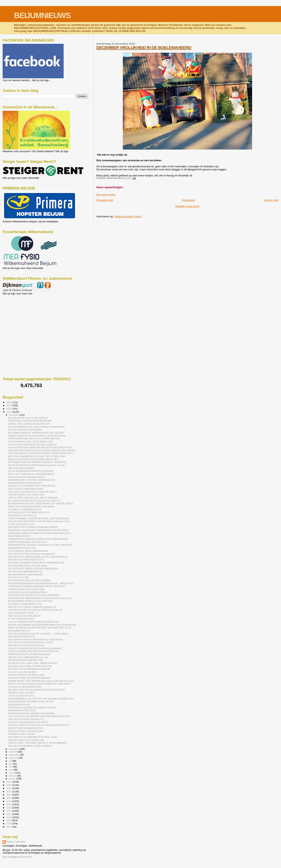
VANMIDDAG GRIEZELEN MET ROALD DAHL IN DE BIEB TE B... (40, 533)
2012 (9, 811)
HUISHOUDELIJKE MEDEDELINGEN (26, 477)
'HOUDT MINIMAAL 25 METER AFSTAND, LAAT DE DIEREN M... (39, 518)
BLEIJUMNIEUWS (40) (19, 705)
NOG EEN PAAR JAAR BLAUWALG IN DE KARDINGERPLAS (38, 557)
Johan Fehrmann (16, 842)
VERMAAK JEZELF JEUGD (21, 734)
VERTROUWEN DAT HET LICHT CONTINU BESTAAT (34, 439)
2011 (9, 814)
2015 (9, 801)
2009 (9, 820)
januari (13, 779)
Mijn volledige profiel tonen (17, 857)
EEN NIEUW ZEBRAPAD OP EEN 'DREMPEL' (30, 746)
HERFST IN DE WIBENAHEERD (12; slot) (28, 657)
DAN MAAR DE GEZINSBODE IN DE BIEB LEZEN (32, 737)
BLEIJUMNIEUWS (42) (19, 536)
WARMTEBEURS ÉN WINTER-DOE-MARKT (29, 654)
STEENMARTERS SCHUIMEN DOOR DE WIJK (31, 702)
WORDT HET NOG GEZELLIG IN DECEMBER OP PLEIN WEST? (40, 684)
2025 (9, 402)
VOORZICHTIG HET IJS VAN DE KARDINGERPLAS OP (35, 610)
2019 (9, 788)
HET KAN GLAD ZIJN (18, 577)
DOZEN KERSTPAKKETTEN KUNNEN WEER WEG (33, 459)
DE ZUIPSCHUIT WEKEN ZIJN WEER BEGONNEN (33, 569)
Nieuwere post (105, 200)
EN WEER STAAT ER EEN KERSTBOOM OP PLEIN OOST (37, 690)
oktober (13, 752)
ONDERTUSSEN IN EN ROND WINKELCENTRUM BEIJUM (37, 436)
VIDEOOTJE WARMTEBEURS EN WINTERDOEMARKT (35, 648)
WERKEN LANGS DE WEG (21, 693)
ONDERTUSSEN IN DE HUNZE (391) (26, 495)
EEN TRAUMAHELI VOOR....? (23, 613)
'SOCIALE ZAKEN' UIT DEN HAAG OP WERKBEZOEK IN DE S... (40, 725)
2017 (9, 795)
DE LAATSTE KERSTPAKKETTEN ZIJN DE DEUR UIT (34, 501)
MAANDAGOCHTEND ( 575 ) (22, 548)
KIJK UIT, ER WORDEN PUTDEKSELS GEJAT (31, 642)
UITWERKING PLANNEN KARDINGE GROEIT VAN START (37, 586)
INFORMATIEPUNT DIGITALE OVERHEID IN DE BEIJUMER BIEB (40, 545)
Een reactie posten (106, 195)
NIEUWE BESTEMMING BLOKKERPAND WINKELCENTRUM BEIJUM (42, 625)
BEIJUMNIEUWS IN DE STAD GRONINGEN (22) (32, 480)
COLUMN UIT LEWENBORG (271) (25, 510)
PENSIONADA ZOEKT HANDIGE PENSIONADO (31, 713)
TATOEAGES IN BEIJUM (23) (22, 515)
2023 (9, 409)
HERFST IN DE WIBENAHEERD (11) (26, 728)
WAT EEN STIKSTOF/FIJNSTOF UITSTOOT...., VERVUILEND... (39, 634)
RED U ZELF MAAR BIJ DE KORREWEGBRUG (31, 474)
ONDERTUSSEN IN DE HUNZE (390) (26, 589)
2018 (9, 791)
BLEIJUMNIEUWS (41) (19, 631)
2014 (9, 804)
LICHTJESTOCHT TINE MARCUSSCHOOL (29, 512)
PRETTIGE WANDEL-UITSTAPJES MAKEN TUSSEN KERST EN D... (41, 453)
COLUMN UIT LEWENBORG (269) (25, 687)
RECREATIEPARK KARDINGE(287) (25, 483)
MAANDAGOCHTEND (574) (22, 637)
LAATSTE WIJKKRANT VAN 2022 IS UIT (28, 542)
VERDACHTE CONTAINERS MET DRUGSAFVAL (32, 486)
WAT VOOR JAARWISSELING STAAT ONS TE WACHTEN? (37, 456)
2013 (9, 808)
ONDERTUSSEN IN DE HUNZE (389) (26, 675)
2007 (9, 827)
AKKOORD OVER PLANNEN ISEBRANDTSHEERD (33, 527)
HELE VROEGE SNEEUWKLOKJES (26, 489)
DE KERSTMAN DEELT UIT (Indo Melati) (28, 566)
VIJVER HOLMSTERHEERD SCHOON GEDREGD (33, 445)
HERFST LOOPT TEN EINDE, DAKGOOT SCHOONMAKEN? (37, 743)
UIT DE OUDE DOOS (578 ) (22, 619)
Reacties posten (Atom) (128, 216)
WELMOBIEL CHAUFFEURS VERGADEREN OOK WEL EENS (38, 530)
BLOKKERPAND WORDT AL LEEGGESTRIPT (30, 601)
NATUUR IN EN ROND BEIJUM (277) (26, 560)
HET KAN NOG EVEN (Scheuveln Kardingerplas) (32, 554)
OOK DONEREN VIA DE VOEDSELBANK (28, 551)
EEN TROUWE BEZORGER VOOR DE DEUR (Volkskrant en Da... (40, 521)
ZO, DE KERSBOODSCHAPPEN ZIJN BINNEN (31, 471)
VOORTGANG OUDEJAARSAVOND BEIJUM (30, 421)
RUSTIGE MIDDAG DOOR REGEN (25, 430)
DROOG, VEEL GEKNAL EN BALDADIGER (29, 424)
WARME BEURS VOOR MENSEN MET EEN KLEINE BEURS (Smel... (42, 681)
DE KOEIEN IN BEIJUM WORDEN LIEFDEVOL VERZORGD (37, 462)
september (15, 755)
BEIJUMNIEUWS (42, 15)
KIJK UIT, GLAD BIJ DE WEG (22, 672)
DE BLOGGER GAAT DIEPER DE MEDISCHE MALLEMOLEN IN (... (41, 447)
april (11, 770)
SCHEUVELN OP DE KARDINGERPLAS (28, 592)
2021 (9, 782)
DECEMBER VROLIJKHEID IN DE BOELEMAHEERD (144, 48)
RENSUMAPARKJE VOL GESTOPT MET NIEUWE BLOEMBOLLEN (41, 699)
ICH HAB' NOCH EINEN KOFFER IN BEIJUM (30, 666)
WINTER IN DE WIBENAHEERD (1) (25, 572)
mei (11, 767)
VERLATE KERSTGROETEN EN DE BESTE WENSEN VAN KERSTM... (42, 450)
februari (13, 776)
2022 (9, 412)
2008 (9, 824)
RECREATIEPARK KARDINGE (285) (26, 660)
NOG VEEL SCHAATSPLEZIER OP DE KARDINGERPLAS (36, 563)
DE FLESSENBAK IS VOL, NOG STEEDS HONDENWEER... (37, 427)
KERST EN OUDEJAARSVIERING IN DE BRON (31, 507)
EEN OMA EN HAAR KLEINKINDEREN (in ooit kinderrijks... (36, 640)
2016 (9, 798)
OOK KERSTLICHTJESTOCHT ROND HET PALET (32, 492)
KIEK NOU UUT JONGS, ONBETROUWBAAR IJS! (32, 607)
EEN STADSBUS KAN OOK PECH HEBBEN (29, 580)
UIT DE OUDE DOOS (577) (21, 696)
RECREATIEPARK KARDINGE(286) (25, 575)
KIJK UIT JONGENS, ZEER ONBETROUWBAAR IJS (33, 622)
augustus (14, 758)
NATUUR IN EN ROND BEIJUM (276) (26, 645)
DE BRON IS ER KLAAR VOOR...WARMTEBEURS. (33, 663)
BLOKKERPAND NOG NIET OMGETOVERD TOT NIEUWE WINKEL (41, 504)
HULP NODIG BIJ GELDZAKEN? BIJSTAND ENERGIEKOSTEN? (39, 716)
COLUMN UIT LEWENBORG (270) (25, 604)
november (14, 749)
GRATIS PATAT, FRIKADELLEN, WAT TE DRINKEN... (34, 498)
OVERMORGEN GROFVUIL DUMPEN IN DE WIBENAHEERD (38, 539)
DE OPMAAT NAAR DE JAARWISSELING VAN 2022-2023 (36, 433)
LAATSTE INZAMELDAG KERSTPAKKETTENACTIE (33, 651)
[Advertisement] (21, 317)
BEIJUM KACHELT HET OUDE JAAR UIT (28, 418)
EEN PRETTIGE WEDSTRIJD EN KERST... (29, 722)
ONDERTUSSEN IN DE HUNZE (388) (26, 740)
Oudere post (271, 200)
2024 (9, 405)
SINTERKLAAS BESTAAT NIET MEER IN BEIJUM (32, 708)
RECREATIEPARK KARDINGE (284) (26, 731)
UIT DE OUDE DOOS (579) (21, 524)
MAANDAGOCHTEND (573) (22, 710)
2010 (9, 817)
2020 (9, 785)
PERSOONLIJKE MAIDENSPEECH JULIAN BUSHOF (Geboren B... (41, 598)
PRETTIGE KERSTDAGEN (21, 468)
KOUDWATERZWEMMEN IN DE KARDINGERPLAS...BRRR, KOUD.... (42, 583)
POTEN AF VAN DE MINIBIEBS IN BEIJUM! (29, 669)
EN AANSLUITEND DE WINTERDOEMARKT (30, 678)
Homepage (189, 200)
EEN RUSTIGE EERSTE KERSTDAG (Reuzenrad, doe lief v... (38, 465)
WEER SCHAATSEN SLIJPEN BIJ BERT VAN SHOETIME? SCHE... (41, 628)
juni (11, 764)
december (14, 415)
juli (11, 761)
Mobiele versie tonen (187, 206)
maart (12, 773)
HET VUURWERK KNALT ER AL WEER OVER (31, 442)
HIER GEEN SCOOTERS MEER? (24, 616)
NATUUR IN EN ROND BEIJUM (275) (26, 719)
